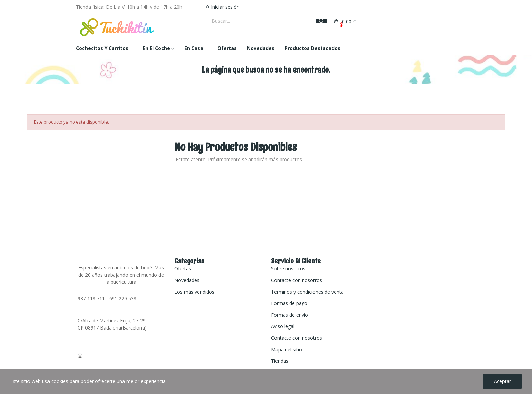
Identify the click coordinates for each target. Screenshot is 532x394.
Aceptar (502, 381)
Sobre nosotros (288, 269)
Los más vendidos (194, 292)
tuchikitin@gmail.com (101, 350)
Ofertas (183, 269)
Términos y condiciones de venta (307, 292)
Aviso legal (283, 326)
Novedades (187, 280)
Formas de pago (289, 303)
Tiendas (280, 361)
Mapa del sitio (287, 349)
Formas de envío (290, 315)
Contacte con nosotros (297, 280)
